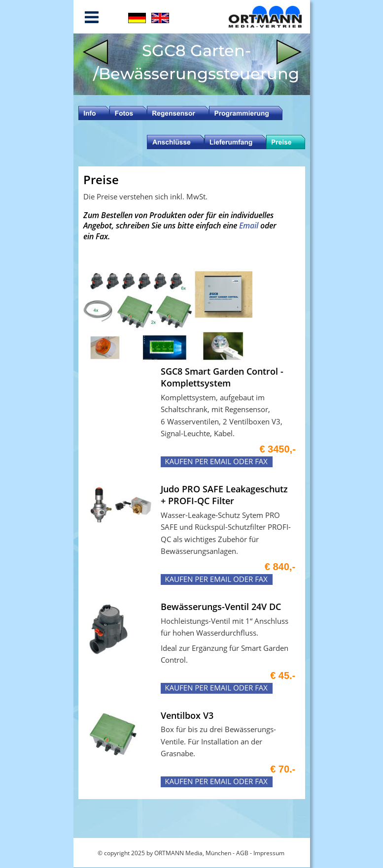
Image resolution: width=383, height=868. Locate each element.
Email (250, 225)
